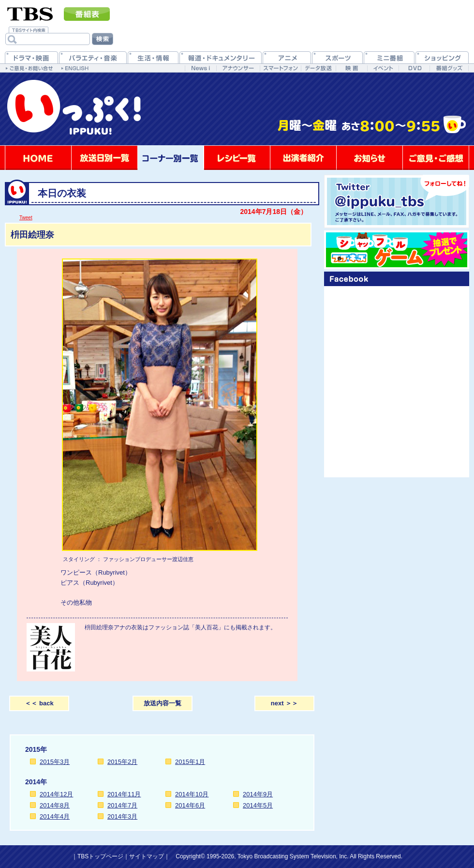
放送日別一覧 (104, 158)
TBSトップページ (100, 856)
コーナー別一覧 (171, 158)
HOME (38, 158)
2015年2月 (122, 762)
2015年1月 (190, 762)
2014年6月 (190, 805)
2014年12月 (56, 794)
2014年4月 (55, 816)
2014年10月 (192, 794)
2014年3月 (122, 816)
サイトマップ (147, 856)
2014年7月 (122, 805)
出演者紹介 (303, 158)
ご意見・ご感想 (436, 158)
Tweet (26, 218)
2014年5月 (258, 805)
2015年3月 (55, 762)
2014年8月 (55, 805)
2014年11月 (124, 794)
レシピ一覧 (237, 158)
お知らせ (370, 158)
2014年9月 (258, 794)
